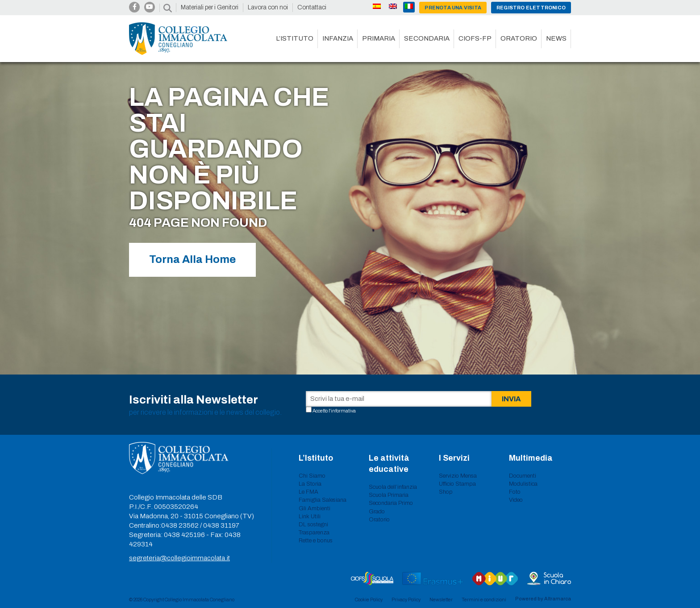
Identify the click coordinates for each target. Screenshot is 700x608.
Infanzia (338, 38)
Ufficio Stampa (457, 484)
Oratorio (519, 38)
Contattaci (312, 7)
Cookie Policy (369, 600)
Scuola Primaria (389, 495)
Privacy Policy (406, 600)
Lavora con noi (268, 7)
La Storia (310, 484)
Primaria (379, 38)
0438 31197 (221, 525)
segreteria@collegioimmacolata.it (179, 558)
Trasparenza (314, 533)
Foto (515, 492)
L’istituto (295, 38)
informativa (343, 411)
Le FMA (308, 492)
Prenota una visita (453, 8)
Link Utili (310, 516)
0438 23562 (180, 525)
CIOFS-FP (475, 38)
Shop (446, 492)
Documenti (523, 476)
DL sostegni (313, 525)
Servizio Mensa (458, 476)
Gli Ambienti (315, 508)
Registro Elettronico (531, 8)
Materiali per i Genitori (210, 7)
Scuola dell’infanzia (393, 487)
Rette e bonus (316, 541)
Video (516, 500)
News (556, 38)
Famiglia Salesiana (323, 500)
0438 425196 (184, 535)
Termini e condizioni (484, 600)
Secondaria (427, 38)
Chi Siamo (312, 476)
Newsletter (441, 600)
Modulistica (523, 484)
